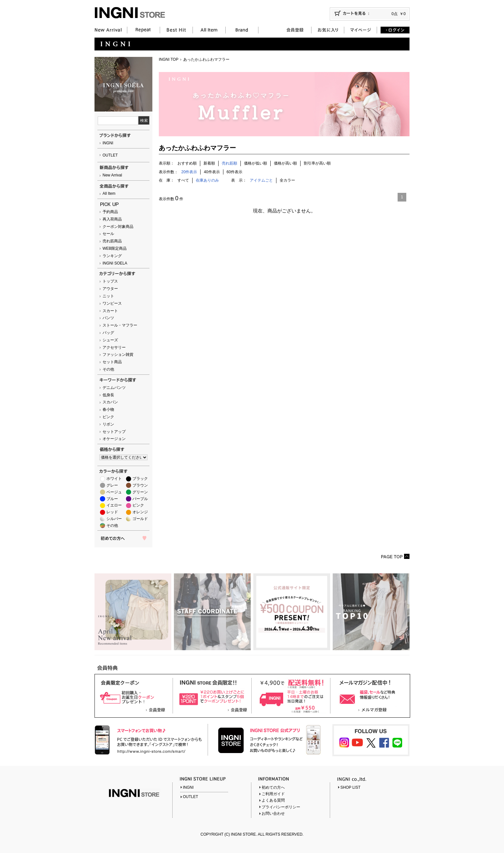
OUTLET (110, 155)
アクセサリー (114, 347)
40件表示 (212, 172)
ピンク (108, 417)
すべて (183, 180)
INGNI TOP (169, 59)
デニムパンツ (114, 388)
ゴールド (140, 519)
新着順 (209, 163)
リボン (108, 424)
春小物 (108, 409)
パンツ (108, 318)
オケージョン (114, 439)
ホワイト (114, 479)
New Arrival (112, 175)
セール (108, 234)
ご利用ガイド (273, 794)
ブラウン (140, 485)
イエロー (114, 505)
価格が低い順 (256, 163)
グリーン (140, 492)
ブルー (112, 499)
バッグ (108, 333)
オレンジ (140, 512)
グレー (112, 485)
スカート (110, 311)
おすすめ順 (187, 163)
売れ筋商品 (112, 241)
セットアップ (114, 432)
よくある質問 (273, 800)
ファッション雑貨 (118, 355)
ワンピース (112, 303)
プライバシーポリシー (281, 807)
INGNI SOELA (115, 263)
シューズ (110, 340)
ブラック (140, 479)
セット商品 (112, 362)
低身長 (108, 395)
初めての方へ (273, 787)
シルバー (114, 519)
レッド (112, 512)
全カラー (287, 180)
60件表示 (234, 172)
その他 (108, 369)
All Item (109, 193)
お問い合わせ (273, 813)
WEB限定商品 (115, 248)
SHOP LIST (350, 787)
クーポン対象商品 (118, 227)
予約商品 (110, 212)
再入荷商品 (112, 219)
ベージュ (114, 492)
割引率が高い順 (317, 163)
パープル (140, 499)
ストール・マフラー (120, 325)
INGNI (108, 143)
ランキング (112, 256)
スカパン (110, 402)
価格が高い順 (285, 163)
